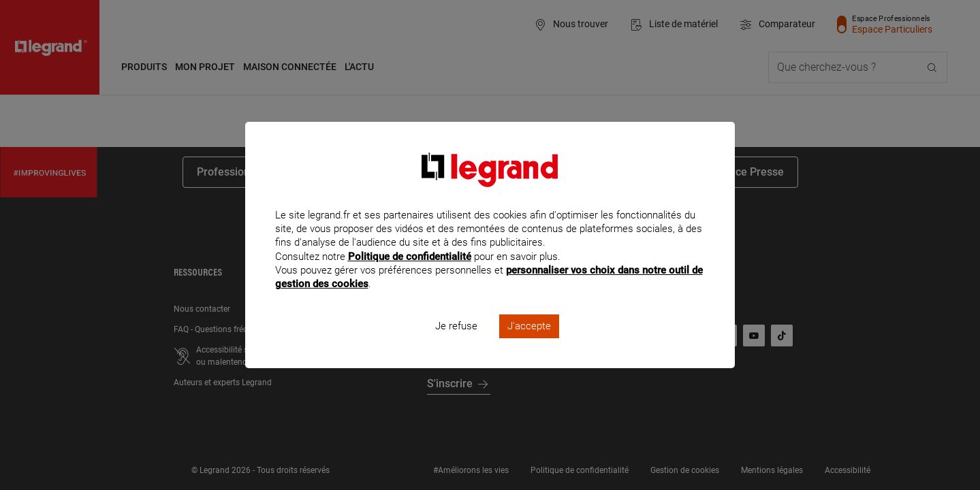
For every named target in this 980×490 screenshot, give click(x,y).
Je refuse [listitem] (456, 344)
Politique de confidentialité (410, 274)
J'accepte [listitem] (529, 344)
